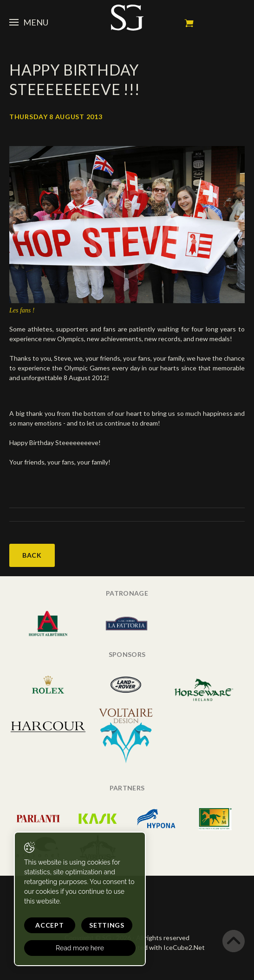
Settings (107, 925)
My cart (189, 23)
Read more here (80, 948)
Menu (29, 22)
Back (32, 555)
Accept (49, 925)
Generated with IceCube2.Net (160, 947)
